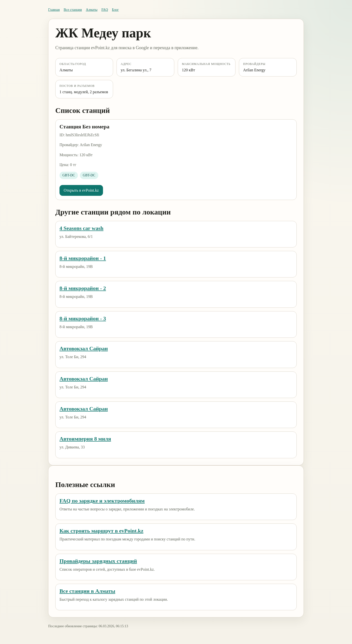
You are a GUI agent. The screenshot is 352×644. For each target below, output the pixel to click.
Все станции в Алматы (87, 591)
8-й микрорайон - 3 (83, 318)
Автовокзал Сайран (84, 348)
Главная (54, 10)
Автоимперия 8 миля (85, 439)
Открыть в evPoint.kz (81, 190)
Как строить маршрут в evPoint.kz (101, 531)
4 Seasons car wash (81, 228)
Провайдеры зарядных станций (98, 561)
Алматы (92, 10)
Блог (115, 10)
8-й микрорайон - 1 (83, 258)
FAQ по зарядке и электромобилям (102, 501)
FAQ (105, 10)
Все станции (73, 10)
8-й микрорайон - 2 (83, 288)
